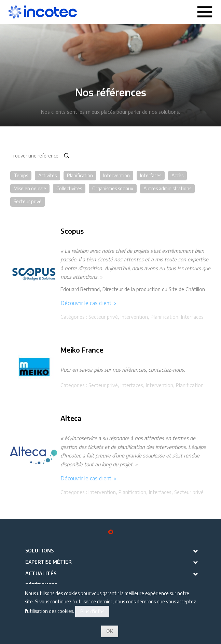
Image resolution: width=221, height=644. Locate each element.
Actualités (41, 573)
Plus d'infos (92, 611)
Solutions (39, 551)
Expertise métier (49, 562)
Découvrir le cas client (88, 303)
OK (110, 631)
